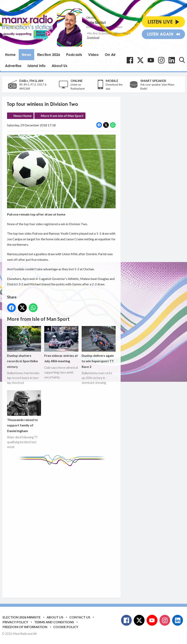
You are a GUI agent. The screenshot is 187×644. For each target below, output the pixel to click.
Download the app (114, 87)
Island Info (37, 66)
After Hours (122, 33)
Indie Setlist (96, 23)
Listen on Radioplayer (78, 87)
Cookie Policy (66, 627)
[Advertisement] (82, 529)
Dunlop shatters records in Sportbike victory (24, 347)
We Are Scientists (99, 33)
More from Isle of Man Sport (62, 116)
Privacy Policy (15, 622)
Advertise (13, 66)
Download (93, 37)
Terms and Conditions (54, 622)
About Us (60, 66)
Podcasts (74, 55)
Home (10, 55)
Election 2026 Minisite (22, 617)
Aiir (35, 634)
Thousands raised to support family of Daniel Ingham (24, 411)
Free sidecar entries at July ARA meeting (61, 344)
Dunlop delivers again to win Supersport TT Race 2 (99, 347)
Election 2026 (49, 55)
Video (93, 55)
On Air (110, 55)
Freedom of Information (25, 627)
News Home (23, 116)
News (26, 55)
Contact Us (80, 617)
